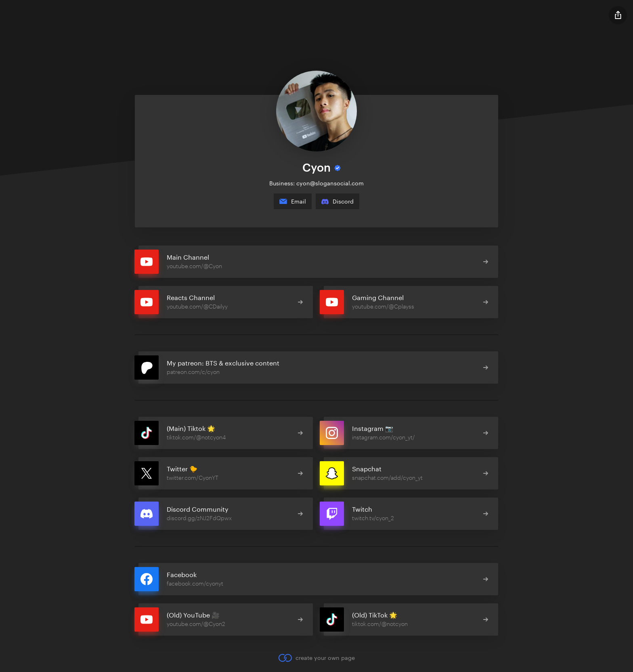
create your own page (316, 658)
